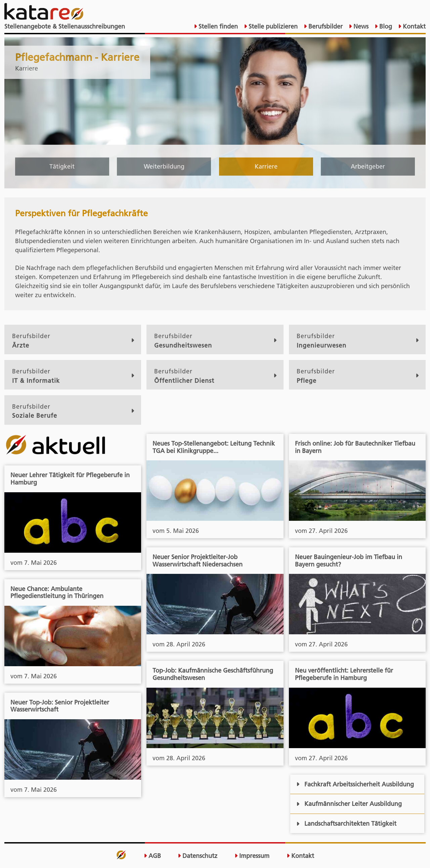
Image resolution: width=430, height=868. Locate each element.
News (360, 26)
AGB (152, 856)
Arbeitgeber (368, 166)
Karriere (266, 166)
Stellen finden (217, 26)
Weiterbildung (164, 166)
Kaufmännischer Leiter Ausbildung (349, 804)
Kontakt (413, 26)
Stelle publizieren (272, 26)
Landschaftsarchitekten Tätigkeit (346, 824)
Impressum (252, 856)
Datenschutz (198, 856)
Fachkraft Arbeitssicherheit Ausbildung (355, 784)
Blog (385, 26)
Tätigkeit (62, 166)
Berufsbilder (325, 26)
